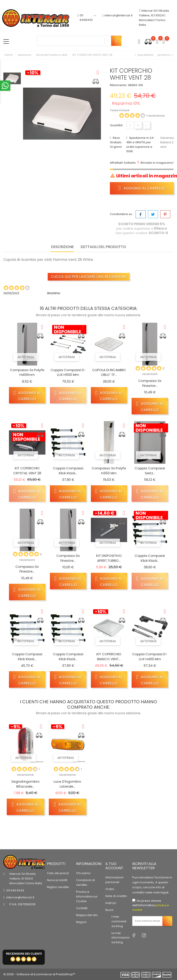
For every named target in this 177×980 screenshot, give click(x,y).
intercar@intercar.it (117, 18)
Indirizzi (111, 903)
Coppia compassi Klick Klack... (68, 471)
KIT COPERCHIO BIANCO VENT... (109, 657)
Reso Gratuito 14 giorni (116, 142)
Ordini (110, 889)
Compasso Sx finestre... (150, 383)
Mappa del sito (87, 915)
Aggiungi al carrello (142, 188)
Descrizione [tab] (62, 247)
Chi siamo (83, 873)
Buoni (109, 910)
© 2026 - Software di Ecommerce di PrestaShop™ (39, 974)
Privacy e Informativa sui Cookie (87, 896)
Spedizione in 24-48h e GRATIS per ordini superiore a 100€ (141, 145)
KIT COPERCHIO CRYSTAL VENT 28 (27, 471)
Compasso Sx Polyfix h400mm (27, 372)
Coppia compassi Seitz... (150, 471)
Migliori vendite (58, 887)
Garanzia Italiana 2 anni (167, 142)
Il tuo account (114, 866)
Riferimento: (119, 85)
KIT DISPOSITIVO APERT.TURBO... (109, 558)
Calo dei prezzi (58, 873)
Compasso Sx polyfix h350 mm (109, 471)
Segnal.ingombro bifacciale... (26, 784)
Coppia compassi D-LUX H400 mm (150, 657)
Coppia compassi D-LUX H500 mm (68, 372)
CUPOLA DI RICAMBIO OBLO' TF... (109, 372)
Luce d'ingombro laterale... (67, 784)
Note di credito (116, 896)
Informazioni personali (114, 880)
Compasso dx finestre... (27, 569)
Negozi (81, 922)
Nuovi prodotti (57, 880)
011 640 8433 (15, 890)
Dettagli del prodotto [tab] (103, 247)
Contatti (82, 908)
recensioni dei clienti (24, 954)
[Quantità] (130, 125)
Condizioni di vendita (85, 882)
